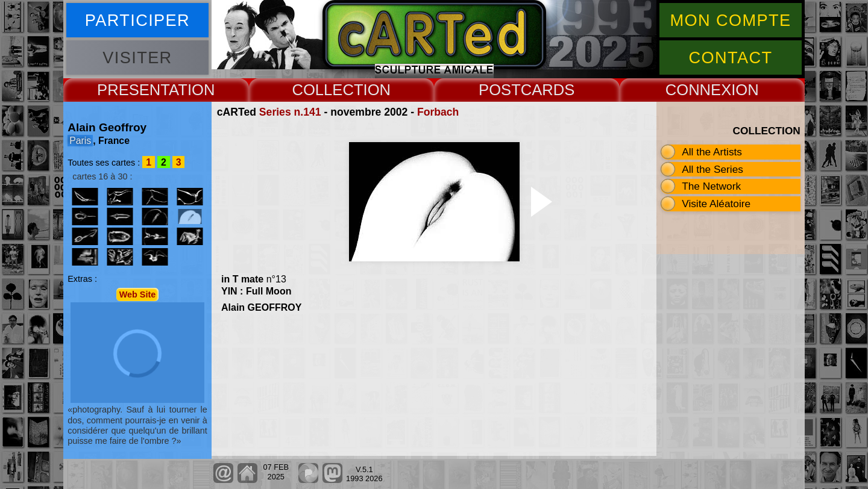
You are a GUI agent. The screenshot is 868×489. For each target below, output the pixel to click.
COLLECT (327, 90)
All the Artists (712, 152)
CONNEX (699, 90)
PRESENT (133, 90)
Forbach (438, 112)
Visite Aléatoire (716, 204)
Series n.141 (290, 112)
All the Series (712, 169)
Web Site (138, 294)
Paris (80, 141)
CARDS (548, 90)
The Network (711, 186)
